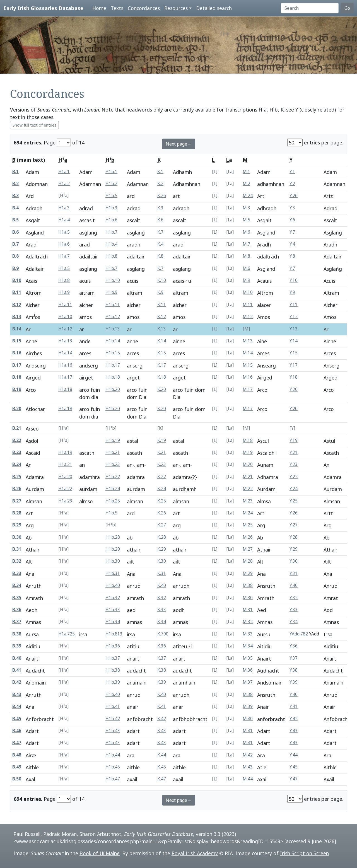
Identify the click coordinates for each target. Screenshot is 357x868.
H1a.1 (64, 172)
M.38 (248, 585)
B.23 (17, 452)
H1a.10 (65, 317)
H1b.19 (113, 440)
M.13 (248, 341)
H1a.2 (64, 184)
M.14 (248, 353)
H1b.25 (113, 501)
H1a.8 (64, 280)
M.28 (248, 561)
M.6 (246, 232)
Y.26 (294, 196)
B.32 (17, 561)
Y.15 (294, 353)
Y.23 (294, 464)
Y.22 (294, 477)
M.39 (248, 706)
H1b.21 (113, 452)
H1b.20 (113, 389)
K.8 (160, 256)
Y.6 (292, 220)
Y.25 (294, 501)
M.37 (248, 682)
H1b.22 (113, 477)
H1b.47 (113, 779)
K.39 (162, 682)
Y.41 (294, 706)
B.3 (15, 196)
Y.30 (294, 561)
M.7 (246, 244)
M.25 (248, 525)
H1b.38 (113, 670)
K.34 (162, 622)
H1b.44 (113, 755)
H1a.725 (67, 634)
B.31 (17, 549)
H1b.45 (113, 767)
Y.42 (294, 719)
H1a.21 (65, 464)
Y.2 (292, 184)
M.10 (248, 292)
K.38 (162, 670)
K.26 (162, 196)
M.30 (248, 598)
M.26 (248, 537)
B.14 (17, 329)
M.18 (248, 440)
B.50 (17, 779)
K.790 (163, 634)
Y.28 (294, 537)
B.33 (17, 573)
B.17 (17, 365)
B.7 (15, 244)
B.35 (17, 598)
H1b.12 (113, 317)
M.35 (248, 658)
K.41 (162, 706)
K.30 (162, 561)
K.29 (162, 549)
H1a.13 (65, 341)
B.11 (17, 292)
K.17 (162, 365)
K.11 (162, 305)
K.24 (162, 489)
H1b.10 (113, 280)
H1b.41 (113, 706)
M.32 (248, 622)
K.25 (162, 501)
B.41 (17, 670)
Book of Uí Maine (100, 853)
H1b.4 (111, 244)
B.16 (17, 353)
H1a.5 (64, 232)
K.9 (160, 292)
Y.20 (294, 389)
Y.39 (294, 682)
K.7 (160, 232)
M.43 (248, 767)
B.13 (17, 317)
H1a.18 (65, 389)
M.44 (248, 779)
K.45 (162, 767)
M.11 (248, 305)
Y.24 (294, 489)
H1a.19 (65, 452)
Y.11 (294, 305)
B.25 (17, 477)
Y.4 (292, 244)
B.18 (17, 377)
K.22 (162, 477)
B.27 (17, 501)
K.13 (162, 329)
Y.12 (294, 317)
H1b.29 (113, 549)
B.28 (17, 513)
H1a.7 (64, 256)
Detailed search (214, 8)
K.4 (160, 244)
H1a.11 (65, 305)
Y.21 (294, 452)
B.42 (17, 682)
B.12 (17, 305)
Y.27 (294, 525)
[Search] (310, 8)
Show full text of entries (34, 125)
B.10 (17, 280)
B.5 (15, 220)
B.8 (15, 256)
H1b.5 (111, 196)
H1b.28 (113, 537)
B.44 (17, 706)
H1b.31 (113, 573)
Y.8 (292, 256)
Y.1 (292, 172)
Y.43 (294, 731)
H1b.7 (111, 232)
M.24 (248, 196)
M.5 (246, 220)
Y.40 (294, 585)
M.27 (248, 549)
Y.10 (294, 280)
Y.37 (294, 658)
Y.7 (292, 232)
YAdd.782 (299, 634)
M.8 (246, 256)
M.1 (246, 172)
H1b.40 (113, 585)
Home (99, 8)
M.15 (248, 365)
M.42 (248, 755)
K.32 (162, 598)
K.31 (162, 573)
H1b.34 (113, 622)
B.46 (17, 731)
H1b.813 (114, 634)
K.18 (162, 377)
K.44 (162, 755)
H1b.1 (111, 172)
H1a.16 (65, 365)
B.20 (17, 409)
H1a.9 (64, 292)
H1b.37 (113, 658)
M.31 (248, 610)
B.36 (17, 610)
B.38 (17, 634)
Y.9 (292, 292)
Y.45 (294, 767)
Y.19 (294, 440)
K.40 (162, 585)
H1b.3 (111, 208)
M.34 (248, 646)
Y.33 (294, 610)
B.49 (17, 767)
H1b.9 (111, 292)
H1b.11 (113, 305)
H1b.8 (111, 256)
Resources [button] (176, 8)
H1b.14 (113, 341)
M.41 (248, 731)
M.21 (248, 477)
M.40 (248, 719)
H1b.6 (111, 220)
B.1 (15, 172)
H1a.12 (65, 329)
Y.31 (294, 573)
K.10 (162, 280)
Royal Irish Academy (195, 853)
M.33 (248, 634)
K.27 (162, 525)
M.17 (248, 389)
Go (347, 8)
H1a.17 (65, 377)
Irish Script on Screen (304, 853)
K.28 (162, 537)
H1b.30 (113, 561)
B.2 (15, 184)
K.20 (162, 389)
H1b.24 (113, 489)
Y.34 (294, 622)
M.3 (246, 208)
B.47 (17, 743)
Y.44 (294, 755)
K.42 (162, 719)
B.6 (15, 232)
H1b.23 (113, 464)
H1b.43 (113, 731)
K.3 (160, 208)
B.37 (17, 622)
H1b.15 (113, 353)
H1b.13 (113, 329)
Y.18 (294, 377)
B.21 (17, 428)
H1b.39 (113, 682)
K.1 (160, 172)
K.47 (162, 779)
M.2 (246, 184)
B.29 (17, 525)
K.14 (162, 341)
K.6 (160, 220)
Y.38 (294, 670)
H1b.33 (113, 610)
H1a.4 (64, 220)
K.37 (162, 658)
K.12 (162, 317)
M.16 (248, 377)
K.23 (162, 464)
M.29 (248, 573)
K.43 (162, 731)
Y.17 (294, 365)
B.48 (17, 755)
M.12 (248, 317)
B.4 (15, 208)
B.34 (17, 585)
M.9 (246, 280)
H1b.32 (113, 598)
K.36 (162, 646)
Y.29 (294, 549)
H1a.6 (64, 244)
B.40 (17, 658)
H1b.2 (111, 184)
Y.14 (294, 341)
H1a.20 (65, 477)
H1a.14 (65, 353)
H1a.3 (64, 208)
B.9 (15, 268)
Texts (117, 8)
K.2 (160, 184)
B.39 (17, 646)
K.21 (162, 452)
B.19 (17, 389)
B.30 (17, 537)
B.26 (17, 489)
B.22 (17, 440)
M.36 (248, 670)
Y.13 (294, 329)
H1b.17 (113, 365)
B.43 (17, 694)
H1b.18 (113, 377)
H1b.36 (113, 646)
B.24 (17, 464)
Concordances (144, 8)
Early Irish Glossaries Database (43, 8)
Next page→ (179, 144)
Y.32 (294, 598)
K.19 (162, 440)
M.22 (248, 489)
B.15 (17, 341)
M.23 (248, 501)
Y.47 (294, 779)
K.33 (162, 610)
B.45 (17, 719)
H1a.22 (65, 489)
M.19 (248, 452)
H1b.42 (113, 719)
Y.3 (292, 208)
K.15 (162, 353)
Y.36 (294, 646)
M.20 (248, 464)
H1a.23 (65, 501)
